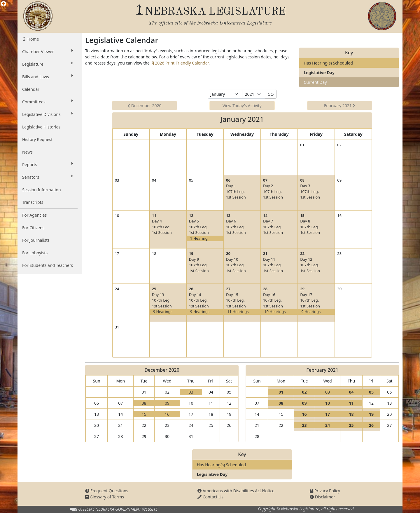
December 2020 (144, 106)
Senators (48, 177)
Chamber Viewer (48, 51)
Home (33, 39)
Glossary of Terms (105, 497)
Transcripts (33, 202)
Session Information (42, 190)
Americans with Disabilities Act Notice (236, 491)
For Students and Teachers (48, 265)
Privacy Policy (325, 491)
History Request (37, 139)
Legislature (48, 64)
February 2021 (340, 106)
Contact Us (210, 497)
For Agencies (34, 215)
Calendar (31, 89)
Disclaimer (322, 497)
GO (271, 94)
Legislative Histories (41, 127)
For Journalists (36, 240)
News (27, 152)
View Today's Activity (242, 106)
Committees (48, 102)
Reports (48, 164)
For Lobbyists (35, 253)
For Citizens (33, 228)
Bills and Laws (48, 76)
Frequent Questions (107, 491)
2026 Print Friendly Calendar (180, 63)
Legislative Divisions (48, 114)
